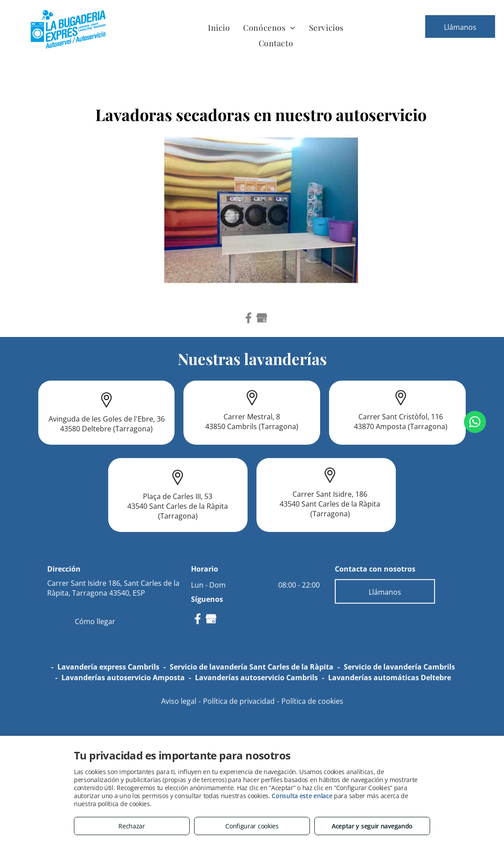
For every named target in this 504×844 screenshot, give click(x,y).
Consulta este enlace (302, 796)
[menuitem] (219, 27)
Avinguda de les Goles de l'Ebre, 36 (107, 419)
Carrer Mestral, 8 (252, 417)
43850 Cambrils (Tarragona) (252, 426)
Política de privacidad (239, 701)
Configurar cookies (252, 826)
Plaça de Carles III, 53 (178, 496)
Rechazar (132, 826)
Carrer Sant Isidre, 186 (330, 494)
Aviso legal (179, 701)
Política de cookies (312, 701)
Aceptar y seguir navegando (372, 826)
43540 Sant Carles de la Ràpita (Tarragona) (178, 511)
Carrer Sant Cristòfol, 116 (401, 417)
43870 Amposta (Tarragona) (401, 426)
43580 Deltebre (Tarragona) (106, 429)
